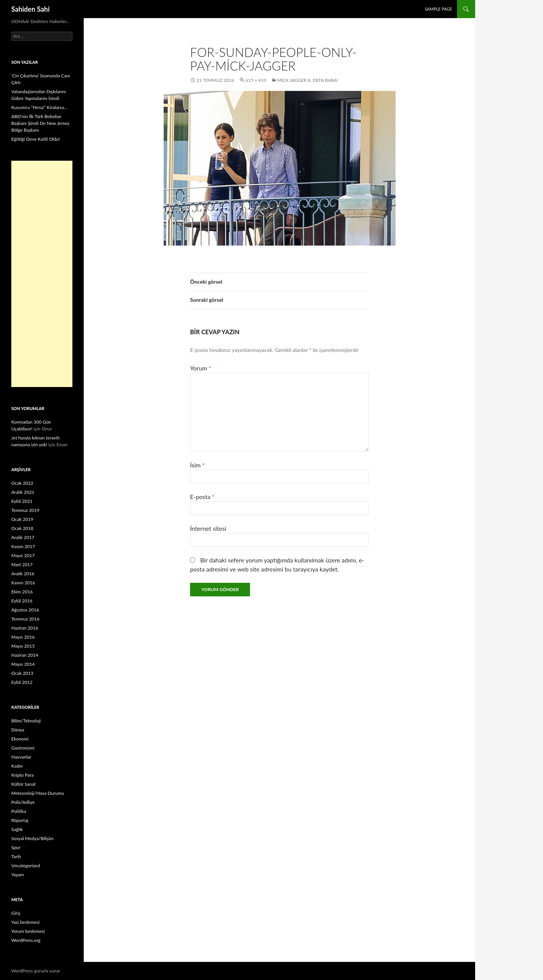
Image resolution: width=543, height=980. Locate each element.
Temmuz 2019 (25, 510)
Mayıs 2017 (23, 555)
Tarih (16, 856)
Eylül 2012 (22, 682)
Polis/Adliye (23, 802)
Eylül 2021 (22, 501)
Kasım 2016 (23, 583)
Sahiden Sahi (31, 9)
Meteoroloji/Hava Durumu (38, 793)
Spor (16, 847)
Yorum (201, 368)
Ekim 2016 (22, 592)
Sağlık (17, 829)
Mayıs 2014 (23, 664)
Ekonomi (20, 739)
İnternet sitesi (208, 528)
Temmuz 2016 (25, 619)
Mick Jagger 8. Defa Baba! (308, 80)
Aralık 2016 (23, 574)
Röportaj (20, 820)
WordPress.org (26, 940)
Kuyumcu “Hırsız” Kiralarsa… (39, 107)
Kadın (17, 766)
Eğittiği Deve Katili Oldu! (36, 139)
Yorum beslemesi (28, 931)
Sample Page (438, 9)
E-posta (202, 497)
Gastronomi (23, 748)
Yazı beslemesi (25, 922)
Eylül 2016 (22, 601)
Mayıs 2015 (23, 646)
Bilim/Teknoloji (26, 721)
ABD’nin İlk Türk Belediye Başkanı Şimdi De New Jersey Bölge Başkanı (40, 123)
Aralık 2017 (23, 537)
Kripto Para (22, 775)
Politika (19, 811)
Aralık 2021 (23, 492)
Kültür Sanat (24, 784)
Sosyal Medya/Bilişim (32, 838)
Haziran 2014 (25, 655)
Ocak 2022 (22, 483)
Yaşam (18, 875)
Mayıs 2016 (23, 637)
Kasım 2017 (23, 546)
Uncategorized (26, 866)
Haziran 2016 (25, 628)
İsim (197, 465)
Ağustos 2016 (25, 610)
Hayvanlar (21, 757)
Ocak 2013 (22, 673)
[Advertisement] (42, 274)
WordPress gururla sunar (36, 971)
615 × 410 (256, 80)
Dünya (18, 730)
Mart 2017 (22, 564)
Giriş (16, 913)
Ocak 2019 (22, 519)
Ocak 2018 (22, 528)
